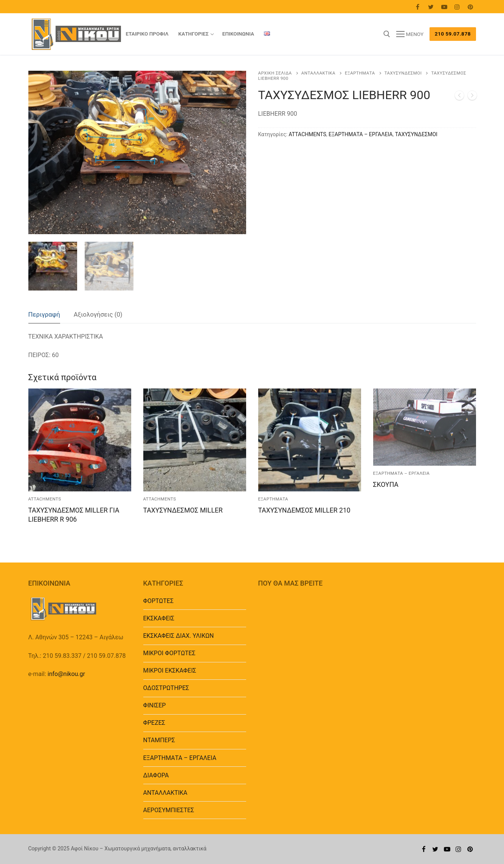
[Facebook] (418, 7)
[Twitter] (431, 7)
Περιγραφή (44, 314)
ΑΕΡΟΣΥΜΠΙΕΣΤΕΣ (169, 810)
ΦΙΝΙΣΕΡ (155, 705)
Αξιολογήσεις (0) (98, 314)
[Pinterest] (471, 7)
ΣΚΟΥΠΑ (386, 485)
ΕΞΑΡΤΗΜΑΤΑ (360, 73)
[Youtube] (444, 7)
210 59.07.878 (453, 34)
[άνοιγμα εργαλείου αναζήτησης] (387, 34)
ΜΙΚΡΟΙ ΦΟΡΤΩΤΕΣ (169, 653)
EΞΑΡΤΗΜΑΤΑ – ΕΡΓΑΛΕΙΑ (361, 134)
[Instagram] (457, 7)
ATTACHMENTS (308, 134)
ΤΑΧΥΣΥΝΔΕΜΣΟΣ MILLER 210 (304, 510)
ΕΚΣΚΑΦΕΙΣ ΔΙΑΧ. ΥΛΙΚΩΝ (179, 636)
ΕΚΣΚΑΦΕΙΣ (159, 618)
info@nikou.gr (66, 674)
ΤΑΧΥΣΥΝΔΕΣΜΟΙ (403, 73)
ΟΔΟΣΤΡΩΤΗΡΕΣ (166, 688)
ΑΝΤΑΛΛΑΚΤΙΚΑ (318, 73)
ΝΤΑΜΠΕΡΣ (159, 740)
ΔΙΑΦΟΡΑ (156, 775)
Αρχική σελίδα (275, 73)
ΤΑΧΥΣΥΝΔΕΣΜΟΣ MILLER (183, 510)
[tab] (44, 315)
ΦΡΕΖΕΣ (154, 723)
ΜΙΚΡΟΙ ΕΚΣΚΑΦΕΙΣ (170, 671)
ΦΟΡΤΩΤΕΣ (159, 601)
